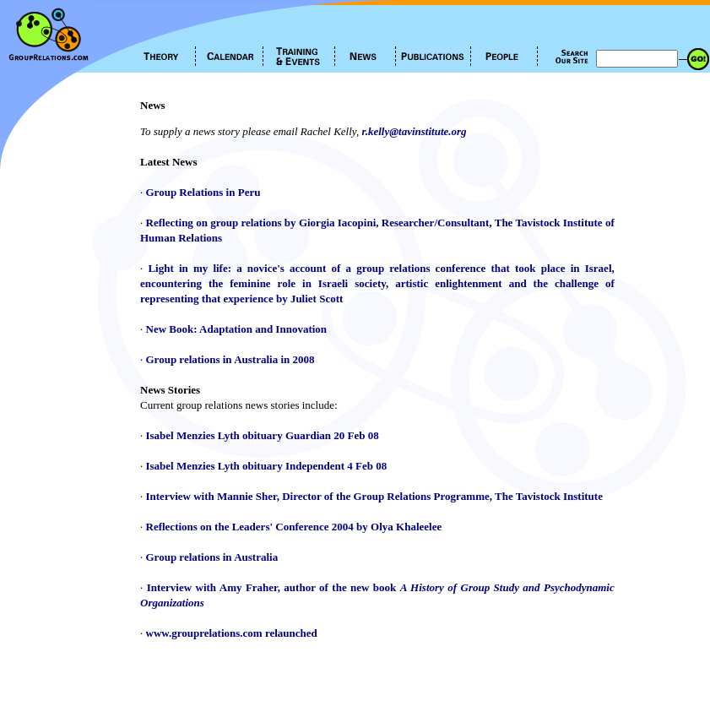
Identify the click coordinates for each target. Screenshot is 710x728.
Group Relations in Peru (203, 192)
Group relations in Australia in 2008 (230, 359)
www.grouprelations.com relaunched (232, 633)
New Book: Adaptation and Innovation (237, 329)
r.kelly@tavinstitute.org (414, 131)
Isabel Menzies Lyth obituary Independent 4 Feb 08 (267, 466)
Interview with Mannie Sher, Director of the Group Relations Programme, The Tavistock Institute (374, 496)
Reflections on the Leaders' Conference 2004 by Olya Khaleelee (294, 527)
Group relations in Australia (212, 557)
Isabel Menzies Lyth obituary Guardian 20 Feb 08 (263, 435)
